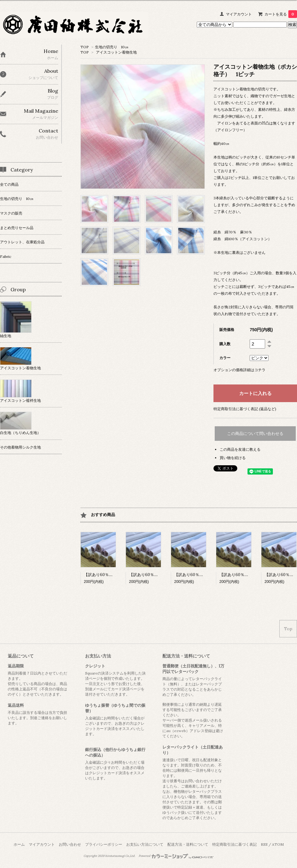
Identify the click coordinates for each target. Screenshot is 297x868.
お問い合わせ (70, 844)
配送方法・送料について (188, 844)
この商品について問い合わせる (255, 434)
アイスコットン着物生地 (116, 52)
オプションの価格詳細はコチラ (239, 370)
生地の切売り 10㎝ (112, 47)
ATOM (278, 844)
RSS (264, 844)
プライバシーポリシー (104, 844)
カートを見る (281, 14)
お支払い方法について (145, 844)
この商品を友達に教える (240, 449)
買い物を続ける (233, 458)
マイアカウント (239, 14)
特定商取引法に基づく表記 (235, 844)
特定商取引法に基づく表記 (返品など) (245, 409)
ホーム (19, 844)
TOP (85, 47)
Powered (176, 856)
